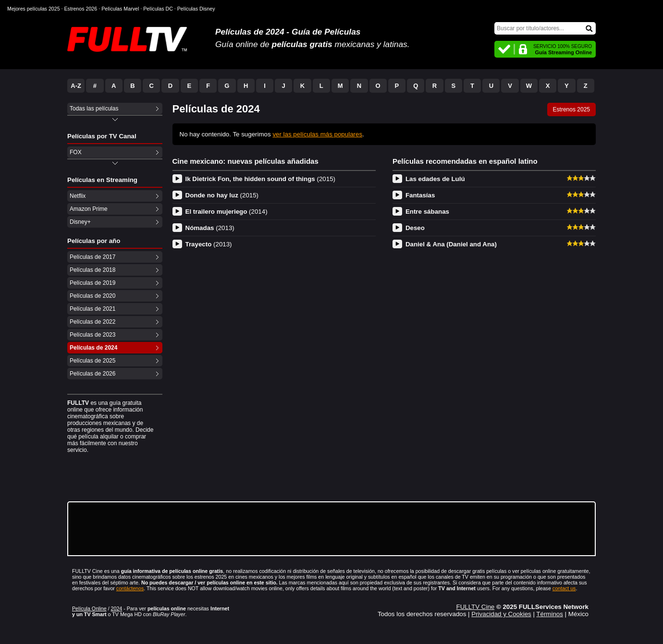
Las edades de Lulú (435, 179)
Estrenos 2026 (81, 9)
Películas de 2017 (92, 257)
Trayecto (209, 244)
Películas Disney (196, 9)
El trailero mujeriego (227, 212)
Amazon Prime (89, 209)
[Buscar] (545, 28)
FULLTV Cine (475, 607)
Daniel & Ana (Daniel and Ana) (451, 244)
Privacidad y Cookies (501, 614)
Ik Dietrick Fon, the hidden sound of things (261, 179)
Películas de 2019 (92, 283)
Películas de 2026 (92, 374)
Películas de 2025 (92, 361)
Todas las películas (94, 109)
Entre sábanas (427, 212)
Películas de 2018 (92, 270)
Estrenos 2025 (571, 109)
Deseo (415, 228)
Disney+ (80, 222)
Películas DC (158, 9)
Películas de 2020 (92, 296)
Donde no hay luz (222, 195)
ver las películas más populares (317, 134)
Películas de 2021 (92, 309)
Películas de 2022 (92, 322)
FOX (76, 152)
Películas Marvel (120, 9)
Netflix (78, 196)
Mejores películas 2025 (34, 9)
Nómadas (210, 228)
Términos (550, 614)
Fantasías (420, 195)
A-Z (76, 86)
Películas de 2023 (92, 335)
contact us (564, 588)
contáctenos (130, 588)
